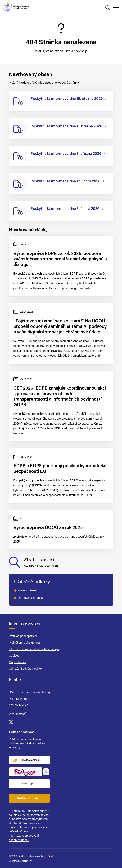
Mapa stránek (27, 590)
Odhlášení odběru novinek (26, 669)
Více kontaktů (18, 714)
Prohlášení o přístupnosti (25, 643)
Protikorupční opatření (23, 636)
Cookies (14, 656)
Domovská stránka (30, 598)
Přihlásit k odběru (29, 798)
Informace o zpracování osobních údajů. (24, 838)
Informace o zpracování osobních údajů (34, 649)
